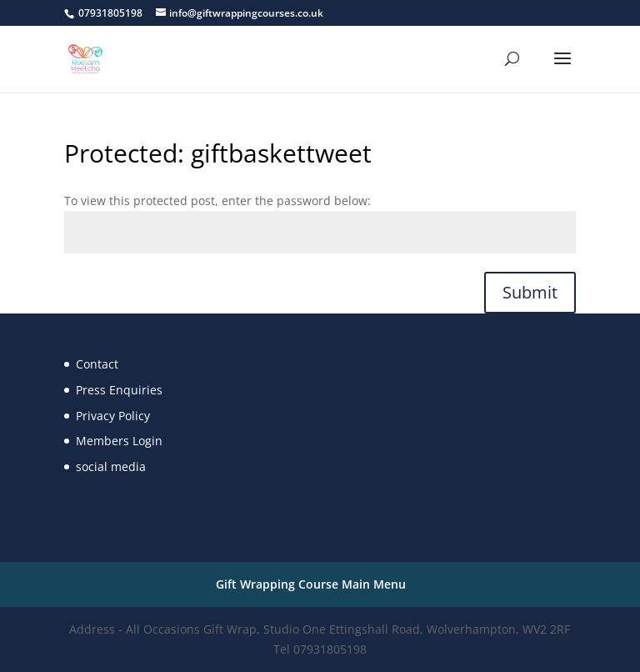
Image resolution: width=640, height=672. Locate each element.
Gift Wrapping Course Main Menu (311, 584)
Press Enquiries (119, 390)
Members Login (119, 441)
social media (111, 466)
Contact (97, 364)
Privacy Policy (113, 416)
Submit (530, 292)
